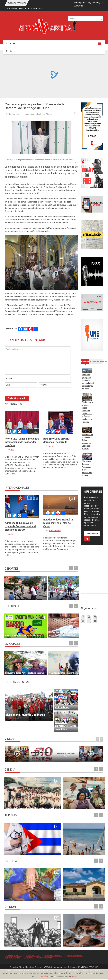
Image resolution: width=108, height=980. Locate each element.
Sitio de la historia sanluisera (69, 897)
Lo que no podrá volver (16, 897)
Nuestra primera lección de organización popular (27, 943)
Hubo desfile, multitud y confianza (25, 715)
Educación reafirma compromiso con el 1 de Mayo (65, 702)
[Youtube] (11, 51)
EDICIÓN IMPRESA (75, 956)
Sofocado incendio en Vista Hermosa (24, 8)
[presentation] (26, 396)
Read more (11, 718)
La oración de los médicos (17, 852)
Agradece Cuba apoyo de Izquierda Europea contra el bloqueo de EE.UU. (20, 526)
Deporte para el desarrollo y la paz (58, 597)
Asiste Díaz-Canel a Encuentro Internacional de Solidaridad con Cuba (22, 442)
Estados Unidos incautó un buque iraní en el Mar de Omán (58, 523)
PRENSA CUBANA (44, 958)
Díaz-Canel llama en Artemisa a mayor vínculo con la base (87, 468)
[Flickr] (95, 621)
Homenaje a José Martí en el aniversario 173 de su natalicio (66, 724)
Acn (12, 450)
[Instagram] (6, 51)
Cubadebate (55, 531)
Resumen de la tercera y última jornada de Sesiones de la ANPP (87, 442)
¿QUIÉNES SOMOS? (13, 956)
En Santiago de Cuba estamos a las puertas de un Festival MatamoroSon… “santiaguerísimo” (59, 631)
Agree (74, 976)
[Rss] (6, 44)
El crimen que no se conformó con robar (74, 943)
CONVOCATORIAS (12, 958)
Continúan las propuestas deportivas (22, 597)
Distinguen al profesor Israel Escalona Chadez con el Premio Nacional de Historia (88, 412)
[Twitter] (14, 44)
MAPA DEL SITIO (33, 956)
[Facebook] (10, 44)
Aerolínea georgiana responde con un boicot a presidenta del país (88, 382)
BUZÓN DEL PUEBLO (53, 956)
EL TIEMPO (28, 958)
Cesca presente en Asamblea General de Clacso (77, 806)
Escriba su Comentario (38, 360)
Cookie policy (43, 976)
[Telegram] (89, 621)
